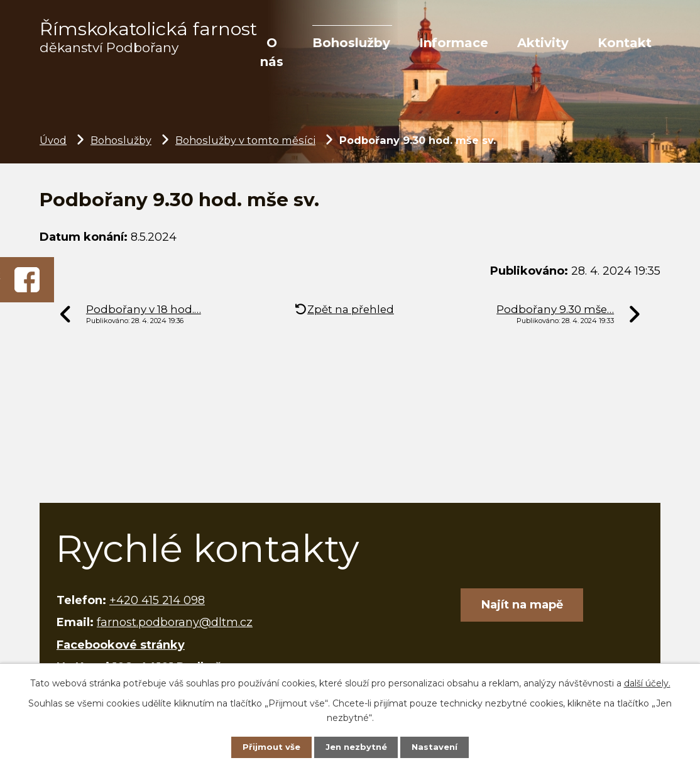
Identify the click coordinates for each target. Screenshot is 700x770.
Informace (454, 43)
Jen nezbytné (356, 746)
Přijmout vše (267, 746)
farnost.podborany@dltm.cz (175, 622)
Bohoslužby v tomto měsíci (245, 140)
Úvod (53, 140)
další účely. (647, 681)
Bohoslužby (351, 43)
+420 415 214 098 (157, 600)
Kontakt (625, 43)
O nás (272, 52)
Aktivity (543, 43)
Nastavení (439, 746)
